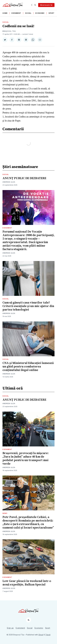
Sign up (10, 628)
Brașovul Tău (9, 31)
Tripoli (48, 635)
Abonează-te (46, 5)
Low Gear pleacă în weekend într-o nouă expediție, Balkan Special (27, 583)
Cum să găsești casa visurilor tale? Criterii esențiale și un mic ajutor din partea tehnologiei (28, 306)
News (5, 513)
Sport (51, 13)
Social (28, 13)
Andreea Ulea (9, 182)
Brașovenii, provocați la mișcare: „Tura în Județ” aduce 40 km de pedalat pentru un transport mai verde (26, 458)
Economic (40, 13)
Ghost (41, 635)
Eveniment (16, 13)
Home (5, 13)
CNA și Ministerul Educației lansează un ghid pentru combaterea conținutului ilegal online (28, 367)
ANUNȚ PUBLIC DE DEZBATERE (24, 178)
